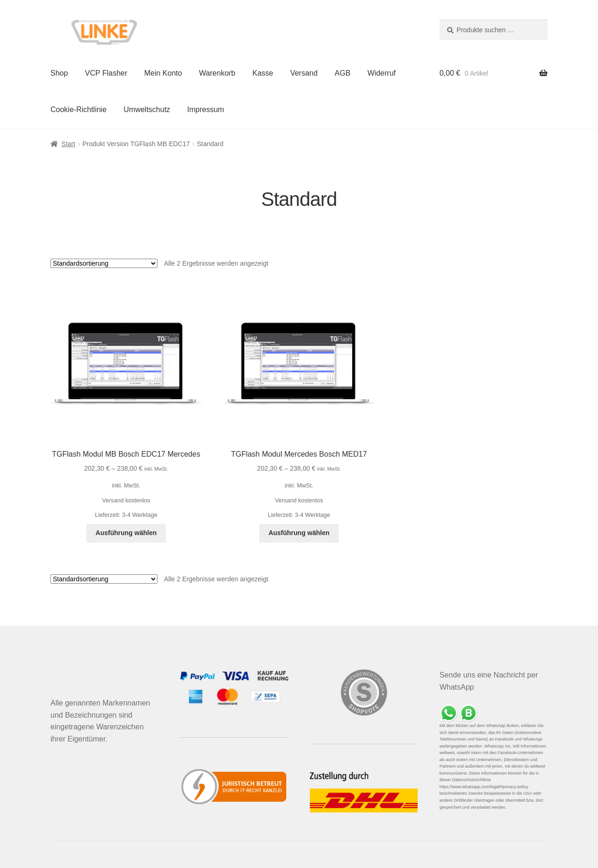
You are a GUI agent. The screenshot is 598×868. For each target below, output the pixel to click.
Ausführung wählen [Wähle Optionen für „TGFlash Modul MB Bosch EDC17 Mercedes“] (126, 533)
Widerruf (382, 73)
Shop (59, 73)
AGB (342, 73)
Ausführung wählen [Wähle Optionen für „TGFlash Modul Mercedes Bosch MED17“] (299, 533)
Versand (304, 73)
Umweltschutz (147, 109)
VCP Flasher (106, 73)
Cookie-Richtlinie (78, 109)
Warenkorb (217, 73)
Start (69, 144)
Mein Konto (163, 73)
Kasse (263, 73)
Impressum (206, 109)
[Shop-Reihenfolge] (104, 263)
